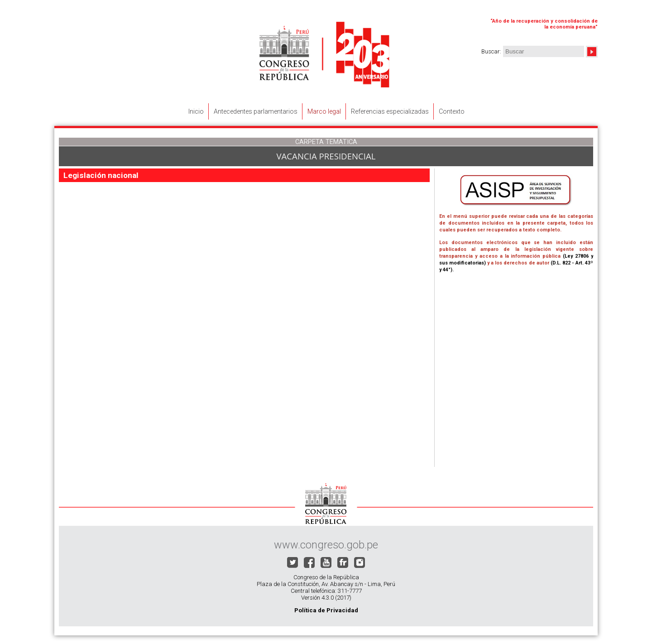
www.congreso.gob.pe (326, 545)
